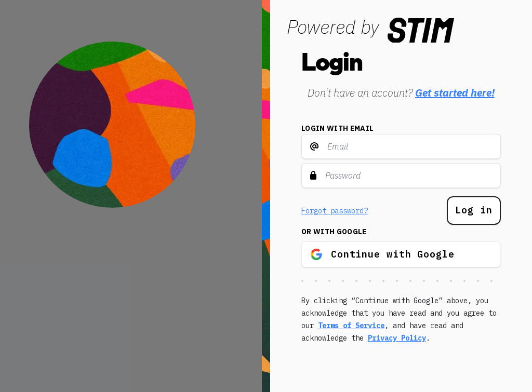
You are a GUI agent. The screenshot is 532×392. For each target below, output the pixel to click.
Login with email (338, 128)
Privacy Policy (397, 338)
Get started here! (455, 93)
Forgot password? (335, 211)
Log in (474, 210)
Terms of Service (351, 326)
